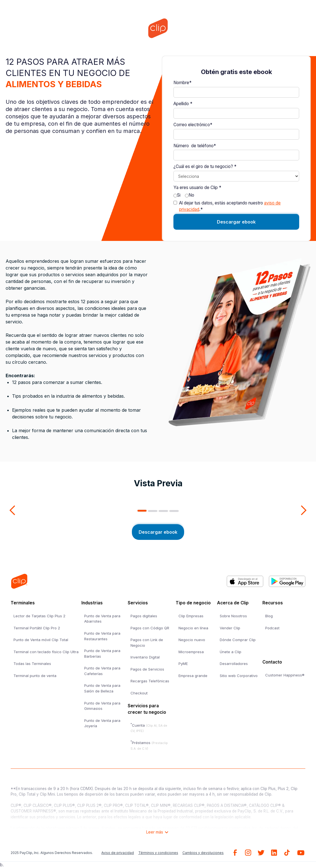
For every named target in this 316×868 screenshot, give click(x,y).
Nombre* (182, 83)
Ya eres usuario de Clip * (197, 187)
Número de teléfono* (195, 146)
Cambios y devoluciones (203, 853)
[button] (13, 510)
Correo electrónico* (193, 125)
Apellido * (183, 104)
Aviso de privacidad (118, 853)
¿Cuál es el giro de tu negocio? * (205, 166)
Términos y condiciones (158, 853)
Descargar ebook (158, 532)
